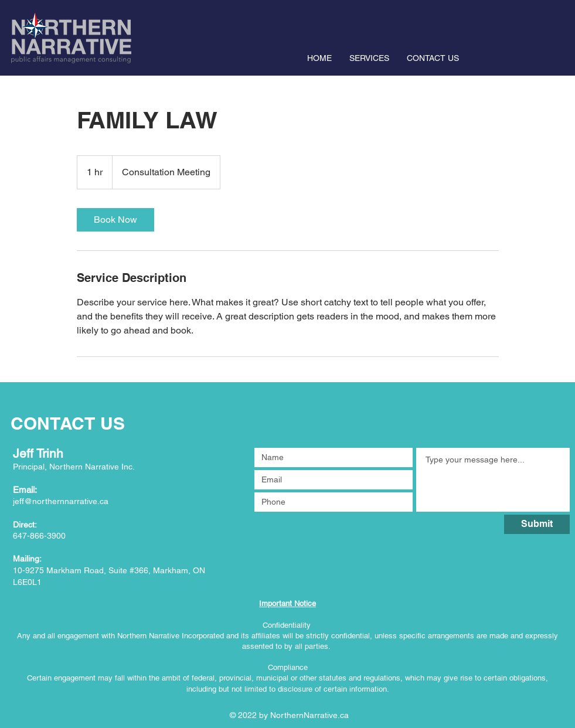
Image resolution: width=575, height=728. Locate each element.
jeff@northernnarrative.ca (61, 501)
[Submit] (537, 524)
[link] (115, 220)
